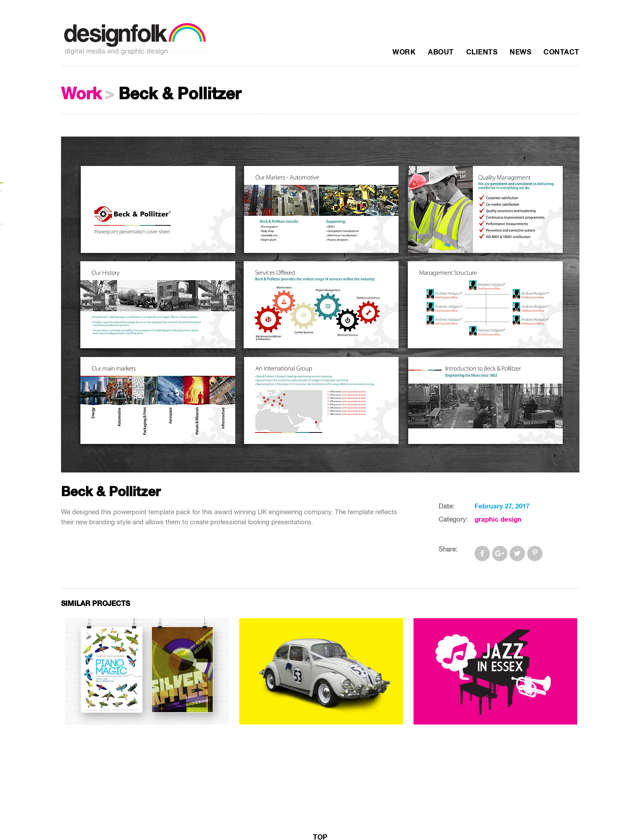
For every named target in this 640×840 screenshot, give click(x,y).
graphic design (498, 520)
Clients (482, 52)
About (441, 52)
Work (404, 52)
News (520, 52)
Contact (561, 52)
